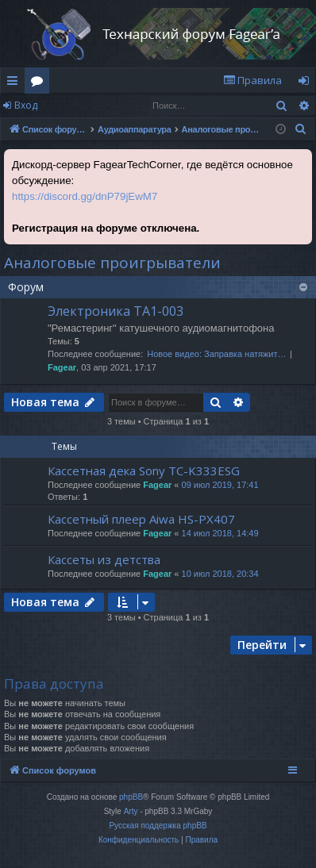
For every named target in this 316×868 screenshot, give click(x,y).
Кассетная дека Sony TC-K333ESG (144, 470)
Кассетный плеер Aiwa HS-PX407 (141, 519)
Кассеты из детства (104, 559)
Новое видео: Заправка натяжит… (216, 354)
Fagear (62, 367)
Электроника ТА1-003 (116, 311)
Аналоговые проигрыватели (112, 263)
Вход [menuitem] (307, 83)
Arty (131, 811)
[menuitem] (252, 81)
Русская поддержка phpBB (158, 826)
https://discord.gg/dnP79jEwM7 (85, 196)
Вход (26, 105)
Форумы (40, 83)
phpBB (131, 797)
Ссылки (15, 83)
